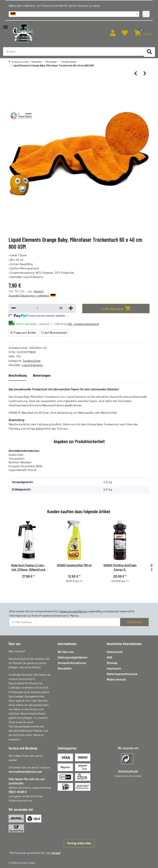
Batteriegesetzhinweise (122, 674)
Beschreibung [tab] (18, 375)
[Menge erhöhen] (71, 308)
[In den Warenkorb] (116, 309)
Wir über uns (66, 652)
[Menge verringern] (14, 308)
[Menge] (38, 308)
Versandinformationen (72, 663)
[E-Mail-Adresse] (65, 622)
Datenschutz (115, 652)
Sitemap (112, 663)
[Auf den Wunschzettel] (54, 333)
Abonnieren (134, 622)
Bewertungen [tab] (42, 375)
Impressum (114, 668)
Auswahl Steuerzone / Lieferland (32, 295)
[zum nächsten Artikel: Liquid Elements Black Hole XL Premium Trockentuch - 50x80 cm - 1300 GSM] (145, 74)
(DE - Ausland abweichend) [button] (83, 324)
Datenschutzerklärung (73, 611)
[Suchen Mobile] (74, 52)
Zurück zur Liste (20, 62)
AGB (109, 657)
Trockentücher (32, 361)
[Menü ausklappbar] (5, 25)
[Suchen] (149, 52)
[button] (113, 33)
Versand (39, 291)
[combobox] (74, 14)
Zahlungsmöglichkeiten (73, 657)
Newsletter (65, 668)
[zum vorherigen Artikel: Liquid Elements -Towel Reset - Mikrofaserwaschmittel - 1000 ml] (136, 74)
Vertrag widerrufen (79, 843)
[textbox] (74, 14)
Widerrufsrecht (116, 679)
